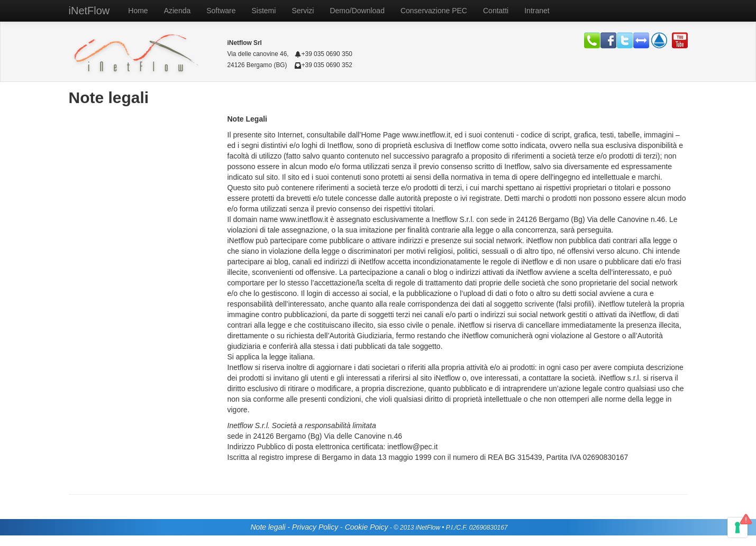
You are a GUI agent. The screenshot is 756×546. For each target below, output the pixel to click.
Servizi (303, 11)
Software (221, 11)
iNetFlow (89, 11)
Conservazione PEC (434, 11)
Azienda (177, 11)
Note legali (268, 527)
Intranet (537, 11)
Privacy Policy (315, 527)
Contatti (496, 11)
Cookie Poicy (367, 527)
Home (138, 11)
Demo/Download (357, 11)
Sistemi (264, 11)
